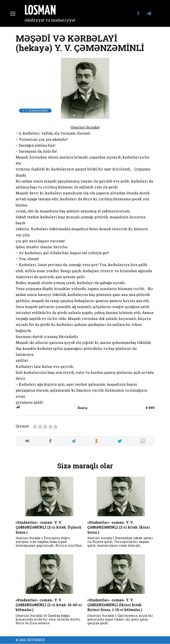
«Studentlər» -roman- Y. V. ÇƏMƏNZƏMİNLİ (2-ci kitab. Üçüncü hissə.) (49, 527)
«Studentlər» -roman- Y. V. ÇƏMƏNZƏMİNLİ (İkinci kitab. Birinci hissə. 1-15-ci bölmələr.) (115, 605)
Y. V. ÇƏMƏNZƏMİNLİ (35, 110)
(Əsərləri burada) (85, 127)
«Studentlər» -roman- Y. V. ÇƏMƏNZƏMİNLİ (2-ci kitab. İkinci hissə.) (119, 527)
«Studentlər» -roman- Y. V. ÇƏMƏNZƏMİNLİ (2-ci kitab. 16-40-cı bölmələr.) (49, 605)
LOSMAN (40, 11)
